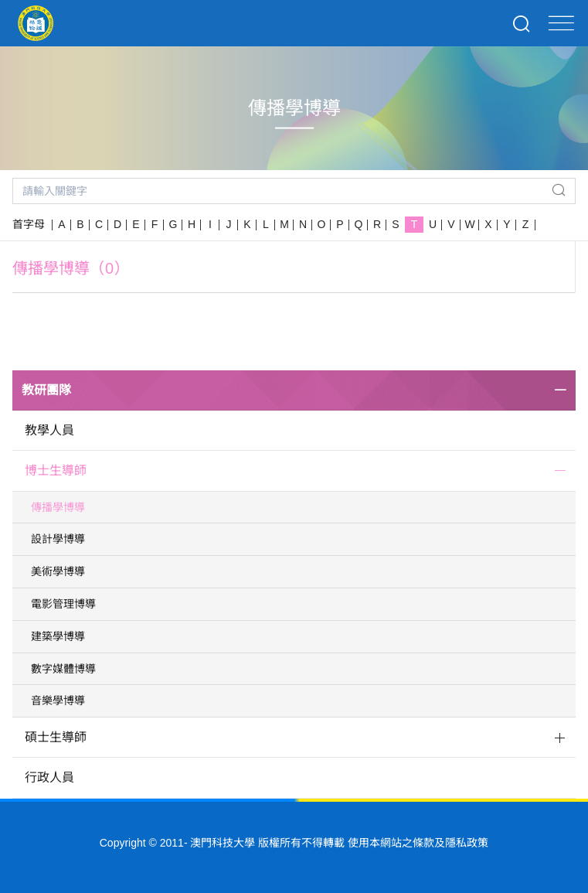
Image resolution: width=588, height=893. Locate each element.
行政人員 (49, 777)
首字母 (29, 224)
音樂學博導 (58, 700)
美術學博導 (58, 571)
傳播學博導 (58, 507)
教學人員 (49, 430)
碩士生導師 (56, 737)
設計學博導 (58, 539)
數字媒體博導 (63, 669)
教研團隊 (46, 390)
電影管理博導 (63, 604)
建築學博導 (58, 636)
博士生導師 (56, 470)
